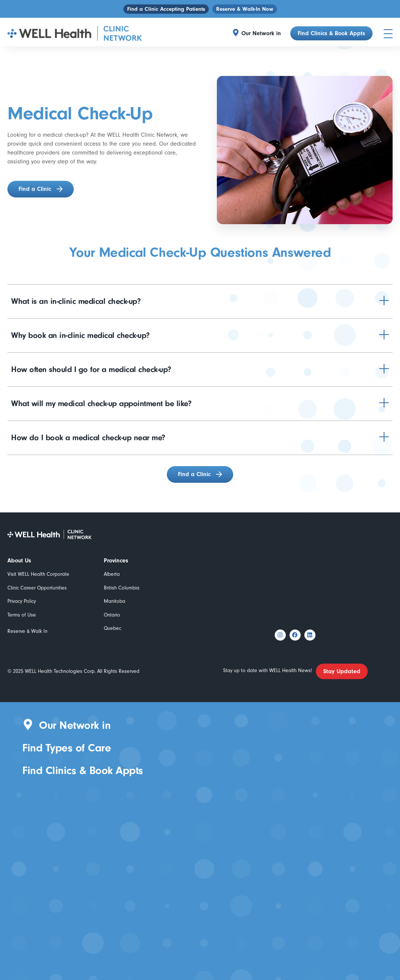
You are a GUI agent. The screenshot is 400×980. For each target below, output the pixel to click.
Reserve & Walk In (27, 631)
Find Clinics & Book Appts (83, 770)
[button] (263, 33)
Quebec (113, 628)
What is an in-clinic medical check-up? (76, 301)
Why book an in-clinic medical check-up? (80, 335)
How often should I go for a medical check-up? (91, 369)
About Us (19, 561)
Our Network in (261, 33)
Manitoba (115, 601)
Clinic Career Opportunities (37, 588)
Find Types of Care (67, 748)
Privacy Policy (22, 601)
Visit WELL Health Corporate (38, 574)
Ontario (112, 615)
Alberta (112, 574)
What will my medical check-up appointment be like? (101, 403)
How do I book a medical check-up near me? (88, 438)
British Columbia (122, 588)
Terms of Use (22, 615)
